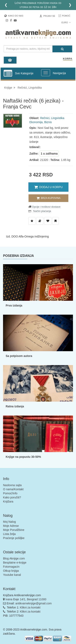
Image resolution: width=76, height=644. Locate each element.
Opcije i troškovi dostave (46, 207)
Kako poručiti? (12, 497)
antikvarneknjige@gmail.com (34, 603)
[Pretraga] (62, 49)
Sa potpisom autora (19, 356)
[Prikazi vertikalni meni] (8, 74)
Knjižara (8, 501)
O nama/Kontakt (13, 489)
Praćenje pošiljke (14, 538)
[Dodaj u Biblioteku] (40, 221)
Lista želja (9, 534)
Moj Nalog (9, 522)
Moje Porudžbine (14, 530)
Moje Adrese (11, 526)
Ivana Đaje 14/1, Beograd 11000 (26, 599)
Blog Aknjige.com (14, 558)
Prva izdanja (14, 305)
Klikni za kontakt (30, 607)
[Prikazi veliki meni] (46, 73)
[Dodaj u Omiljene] (48, 221)
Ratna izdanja (15, 406)
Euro (66, 22)
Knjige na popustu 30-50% (23, 457)
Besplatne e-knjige (15, 563)
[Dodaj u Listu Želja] (32, 221)
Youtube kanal (12, 575)
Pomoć (66, 16)
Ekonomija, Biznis (41, 122)
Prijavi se (49, 16)
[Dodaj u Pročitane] (56, 221)
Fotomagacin (11, 567)
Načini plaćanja (42, 211)
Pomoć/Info (10, 493)
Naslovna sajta (12, 485)
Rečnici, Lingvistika (30, 88)
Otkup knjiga (11, 571)
